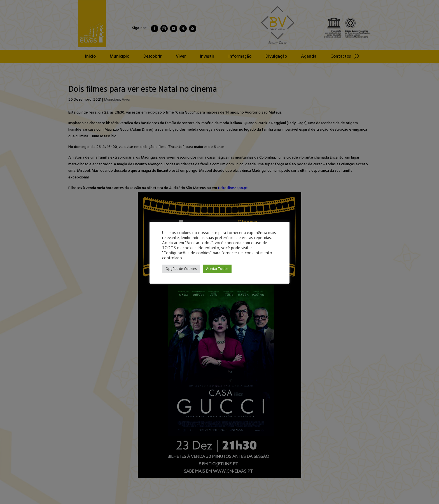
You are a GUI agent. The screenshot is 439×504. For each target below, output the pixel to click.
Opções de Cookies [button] (181, 269)
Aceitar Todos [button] (217, 269)
